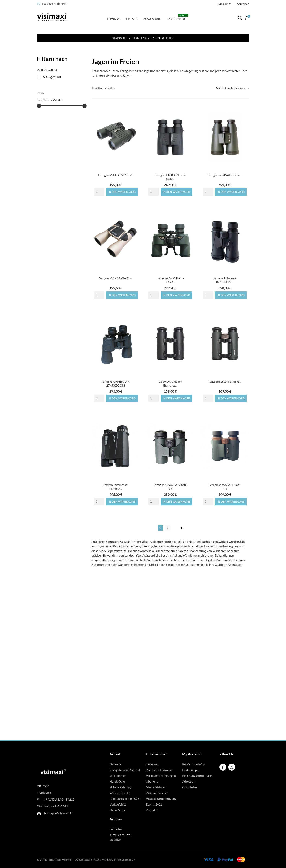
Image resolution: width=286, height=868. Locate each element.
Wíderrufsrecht (120, 793)
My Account (192, 754)
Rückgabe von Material (125, 770)
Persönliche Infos (194, 764)
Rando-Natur (178, 17)
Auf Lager (52, 77)
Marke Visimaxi (156, 787)
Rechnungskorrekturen (197, 776)
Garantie (115, 764)
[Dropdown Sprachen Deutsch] (225, 4)
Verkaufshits (118, 804)
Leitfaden (116, 829)
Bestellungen (191, 770)
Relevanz (242, 88)
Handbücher (118, 781)
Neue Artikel (118, 810)
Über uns (152, 781)
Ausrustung (152, 19)
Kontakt (151, 810)
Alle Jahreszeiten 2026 (124, 799)
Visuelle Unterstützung (161, 799)
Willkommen (118, 776)
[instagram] (232, 767)
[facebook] (223, 767)
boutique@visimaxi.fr (55, 4)
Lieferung (152, 764)
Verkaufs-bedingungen (161, 776)
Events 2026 (154, 804)
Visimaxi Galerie (157, 793)
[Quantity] (99, 192)
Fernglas (115, 17)
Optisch (132, 19)
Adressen (188, 781)
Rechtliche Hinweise (159, 770)
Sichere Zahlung (120, 787)
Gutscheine (190, 787)
